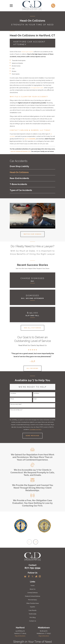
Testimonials (32, 614)
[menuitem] (32, 166)
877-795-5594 (32, 568)
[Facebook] (29, 576)
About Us (32, 589)
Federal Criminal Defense (33, 596)
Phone (12, 399)
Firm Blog (33, 617)
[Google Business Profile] (25, 576)
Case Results (32, 610)
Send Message (32, 436)
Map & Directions (20, 636)
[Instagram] (40, 576)
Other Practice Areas (33, 603)
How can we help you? (16, 410)
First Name (13, 393)
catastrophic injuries (27, 52)
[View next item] (36, 542)
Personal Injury (32, 600)
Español (32, 607)
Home (33, 586)
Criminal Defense (32, 593)
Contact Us (33, 621)
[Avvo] (36, 576)
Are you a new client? (16, 404)
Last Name (36, 393)
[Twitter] (32, 576)
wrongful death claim (37, 88)
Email (35, 399)
